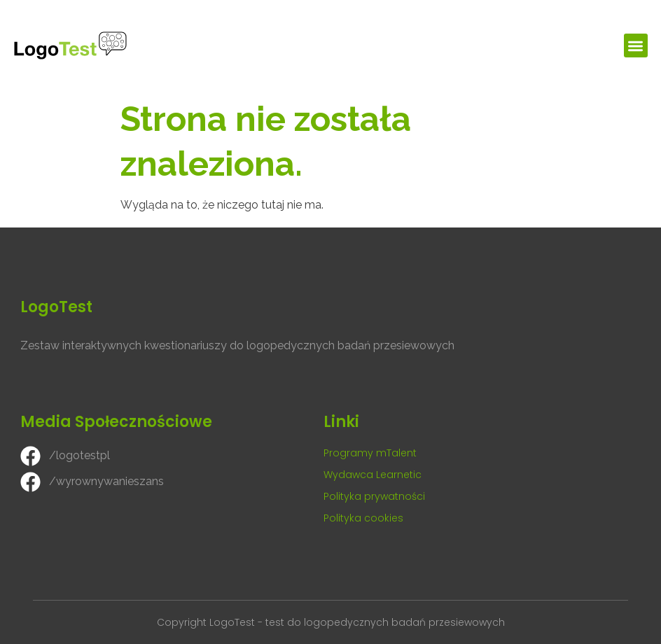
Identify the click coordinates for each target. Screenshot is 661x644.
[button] (636, 46)
